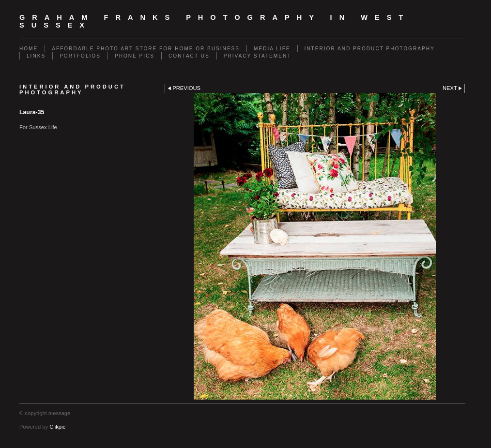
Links (36, 56)
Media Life (272, 49)
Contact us (189, 56)
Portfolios (80, 56)
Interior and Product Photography (370, 49)
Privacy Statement (258, 56)
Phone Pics (135, 56)
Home (29, 49)
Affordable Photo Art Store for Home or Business (146, 49)
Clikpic (57, 427)
